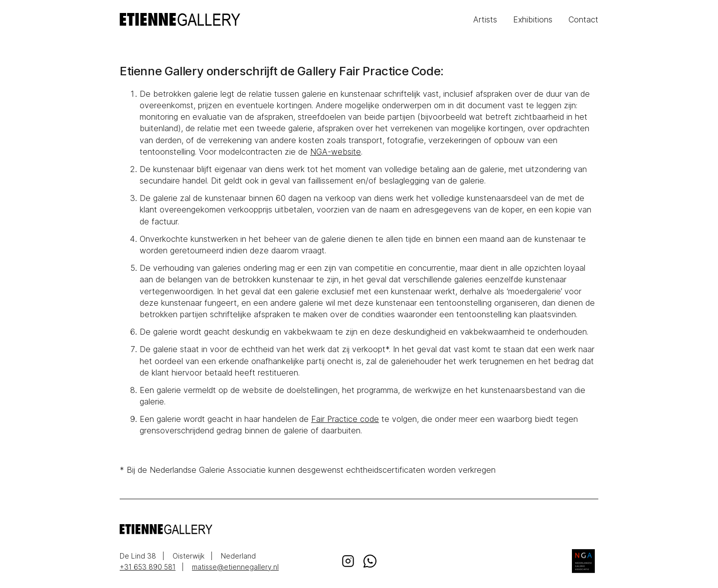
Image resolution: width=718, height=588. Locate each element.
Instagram (348, 561)
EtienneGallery (239, 19)
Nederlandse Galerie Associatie (583, 561)
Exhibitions (533, 19)
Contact (583, 19)
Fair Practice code (345, 419)
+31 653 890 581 (148, 567)
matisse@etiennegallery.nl (235, 567)
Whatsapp (370, 561)
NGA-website (336, 152)
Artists (485, 19)
